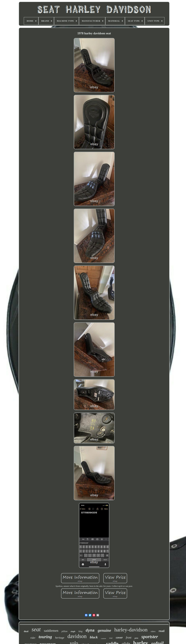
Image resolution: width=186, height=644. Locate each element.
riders (153, 631)
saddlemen (51, 631)
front (129, 638)
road (162, 631)
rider (33, 638)
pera (136, 638)
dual (26, 631)
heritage (60, 638)
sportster (150, 637)
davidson (77, 636)
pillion (65, 631)
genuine (104, 630)
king (81, 631)
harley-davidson (131, 630)
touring (45, 637)
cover (119, 637)
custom (103, 638)
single (73, 631)
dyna (90, 631)
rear (111, 638)
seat (36, 629)
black (94, 637)
